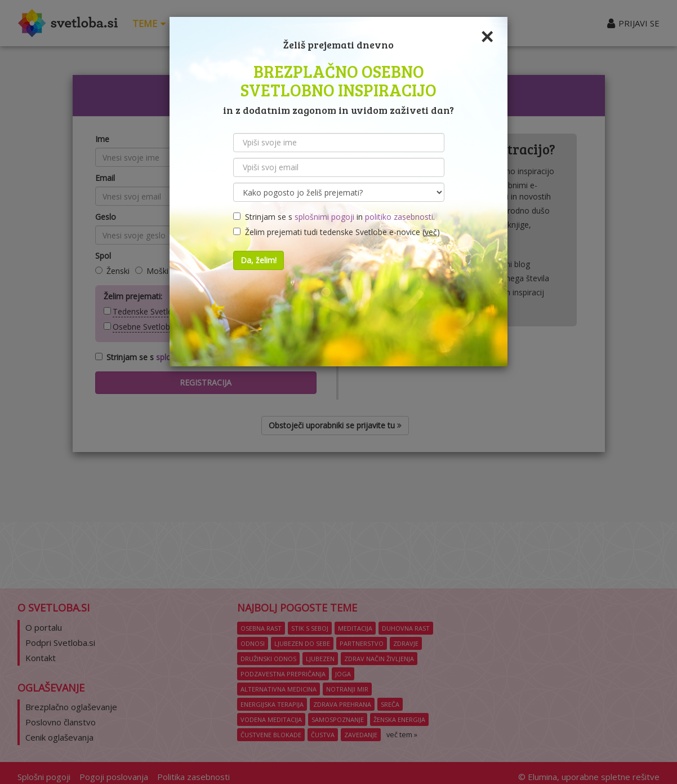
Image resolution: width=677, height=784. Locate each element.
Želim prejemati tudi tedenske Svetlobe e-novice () (337, 232)
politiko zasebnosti (399, 217)
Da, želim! (259, 260)
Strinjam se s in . (334, 217)
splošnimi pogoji (324, 217)
